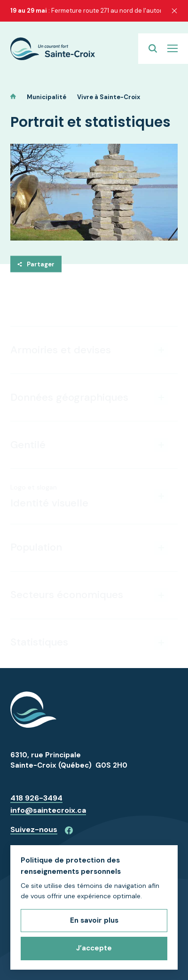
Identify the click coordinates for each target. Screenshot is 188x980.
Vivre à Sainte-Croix (109, 97)
